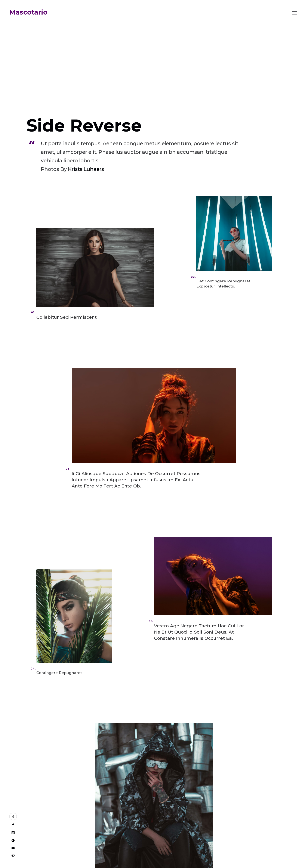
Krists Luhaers (86, 169)
